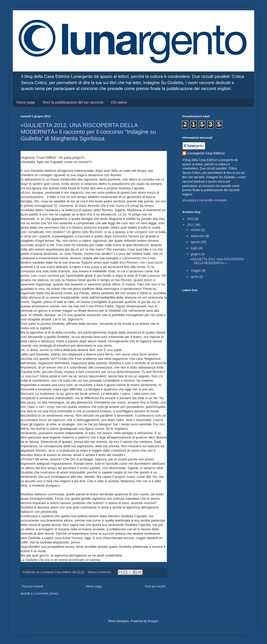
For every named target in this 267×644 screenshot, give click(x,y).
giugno (196, 254)
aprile (195, 277)
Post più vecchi (155, 586)
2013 (191, 219)
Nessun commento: (100, 572)
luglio (195, 248)
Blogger (153, 621)
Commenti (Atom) (46, 594)
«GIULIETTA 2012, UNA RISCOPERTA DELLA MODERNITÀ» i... (217, 261)
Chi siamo (119, 102)
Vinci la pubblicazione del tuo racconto (73, 102)
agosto (196, 242)
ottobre (196, 230)
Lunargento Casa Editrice (206, 153)
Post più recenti (32, 586)
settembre (198, 236)
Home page (26, 102)
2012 (191, 225)
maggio (196, 271)
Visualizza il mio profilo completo (204, 200)
